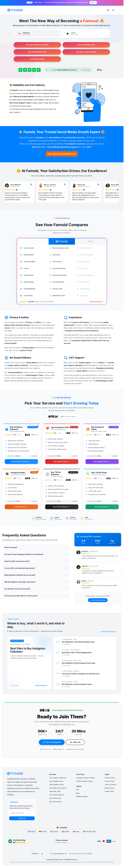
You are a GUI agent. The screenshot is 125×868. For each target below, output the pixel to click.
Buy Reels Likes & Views (58, 788)
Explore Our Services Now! (62, 154)
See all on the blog (109, 632)
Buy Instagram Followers (58, 778)
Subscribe (22, 818)
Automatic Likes (55, 791)
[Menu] (113, 10)
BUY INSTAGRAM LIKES (86, 45)
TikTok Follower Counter (84, 781)
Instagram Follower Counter (86, 778)
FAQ (78, 790)
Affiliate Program (82, 796)
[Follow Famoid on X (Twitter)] (42, 854)
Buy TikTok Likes (55, 798)
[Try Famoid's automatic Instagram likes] (62, 3)
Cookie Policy (109, 791)
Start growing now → (97, 302)
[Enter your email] (22, 813)
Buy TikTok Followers (57, 795)
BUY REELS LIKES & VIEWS (86, 52)
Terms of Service (111, 785)
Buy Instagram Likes (56, 781)
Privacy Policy (109, 781)
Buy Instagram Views (57, 785)
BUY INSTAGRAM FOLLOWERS (37, 45)
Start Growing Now (98, 600)
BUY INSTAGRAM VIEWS (37, 52)
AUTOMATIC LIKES (37, 59)
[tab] (38, 34)
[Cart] (108, 10)
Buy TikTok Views (56, 802)
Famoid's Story (110, 778)
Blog (78, 793)
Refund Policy (109, 788)
